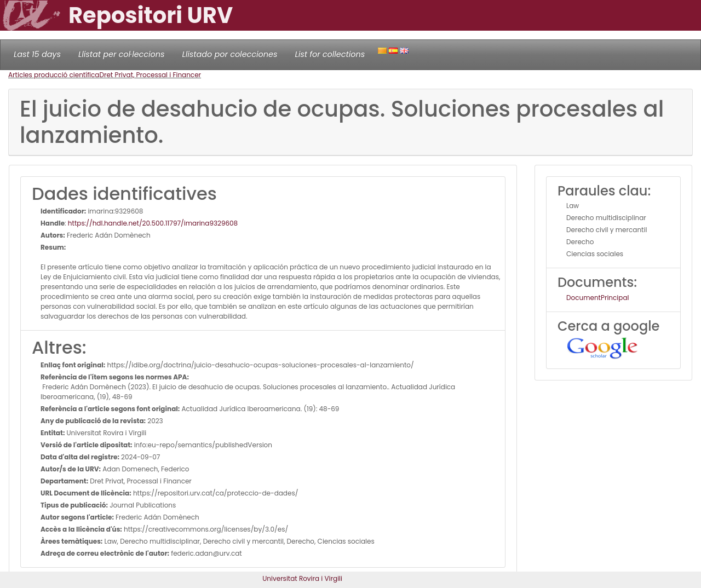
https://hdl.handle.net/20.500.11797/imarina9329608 (153, 223)
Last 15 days (37, 54)
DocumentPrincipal (597, 298)
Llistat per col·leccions (122, 54)
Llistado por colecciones (230, 54)
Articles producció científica (54, 75)
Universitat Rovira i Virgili (302, 578)
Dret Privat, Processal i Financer (150, 75)
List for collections (330, 54)
